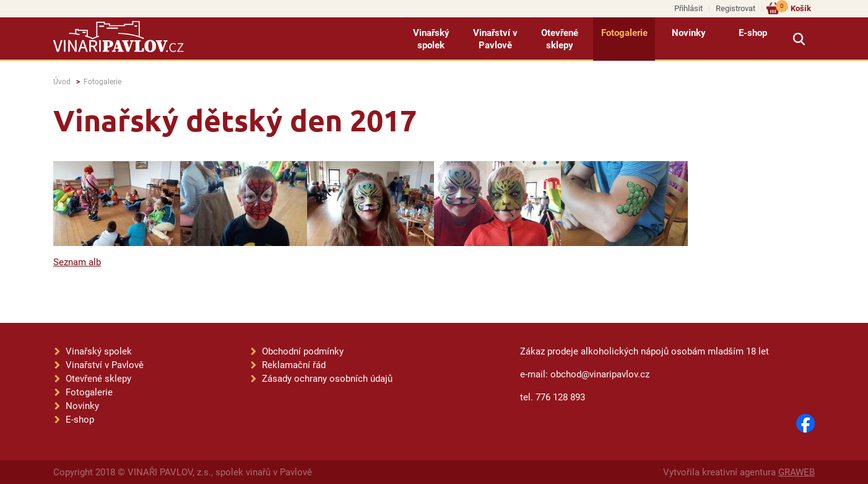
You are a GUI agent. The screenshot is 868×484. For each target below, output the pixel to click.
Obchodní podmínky (303, 351)
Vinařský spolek (431, 39)
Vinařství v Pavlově (495, 39)
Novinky (689, 33)
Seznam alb (77, 262)
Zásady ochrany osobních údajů (327, 379)
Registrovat (736, 8)
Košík (793, 8)
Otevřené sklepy (560, 39)
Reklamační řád (294, 365)
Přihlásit (688, 8)
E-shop (753, 33)
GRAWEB (796, 472)
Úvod (62, 82)
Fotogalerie (624, 33)
